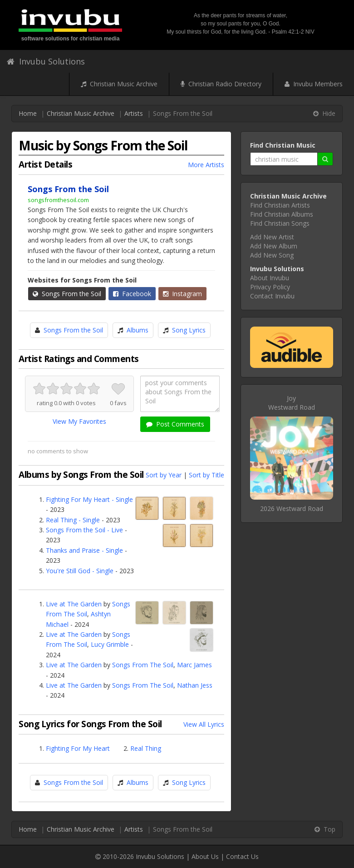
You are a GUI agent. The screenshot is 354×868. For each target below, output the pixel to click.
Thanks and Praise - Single (84, 550)
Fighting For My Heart (78, 748)
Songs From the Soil (67, 294)
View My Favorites (79, 421)
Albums (138, 330)
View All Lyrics (204, 724)
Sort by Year (164, 475)
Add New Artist (272, 237)
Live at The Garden (74, 604)
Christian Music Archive (119, 84)
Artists (134, 113)
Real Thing (146, 748)
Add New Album (274, 246)
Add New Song (272, 255)
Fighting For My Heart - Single (89, 499)
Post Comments (175, 424)
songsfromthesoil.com (58, 200)
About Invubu (270, 278)
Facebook (132, 294)
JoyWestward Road (292, 403)
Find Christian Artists (280, 205)
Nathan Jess (195, 685)
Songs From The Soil (143, 665)
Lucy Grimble (110, 644)
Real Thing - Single (73, 520)
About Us (205, 856)
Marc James (194, 665)
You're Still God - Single (80, 571)
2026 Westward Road (292, 508)
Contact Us (242, 856)
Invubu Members (314, 84)
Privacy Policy (270, 287)
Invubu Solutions (46, 61)
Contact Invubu (272, 296)
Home (28, 113)
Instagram (182, 294)
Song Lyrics (189, 330)
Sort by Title (206, 475)
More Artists (206, 165)
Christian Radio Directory (221, 84)
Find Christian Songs (280, 223)
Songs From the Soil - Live (84, 530)
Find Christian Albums (282, 214)
